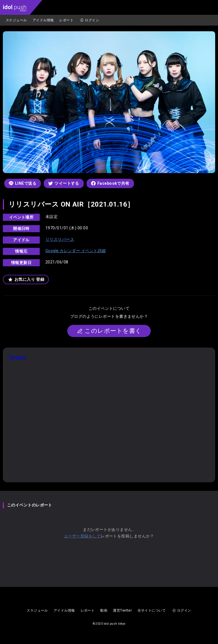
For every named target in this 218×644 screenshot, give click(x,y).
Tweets (17, 357)
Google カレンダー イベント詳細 (76, 251)
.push (15, 8)
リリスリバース (60, 239)
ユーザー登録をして (82, 536)
